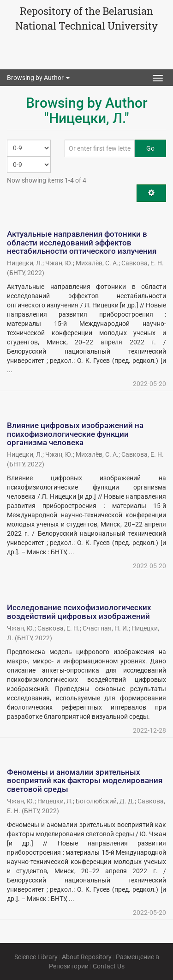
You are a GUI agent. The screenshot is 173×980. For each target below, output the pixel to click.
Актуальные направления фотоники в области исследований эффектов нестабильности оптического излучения (82, 242)
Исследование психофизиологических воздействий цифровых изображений (79, 612)
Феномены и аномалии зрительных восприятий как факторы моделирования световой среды (85, 781)
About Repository (87, 957)
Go (150, 148)
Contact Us (109, 966)
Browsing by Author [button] (38, 78)
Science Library (36, 957)
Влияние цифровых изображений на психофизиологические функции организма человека (75, 434)
